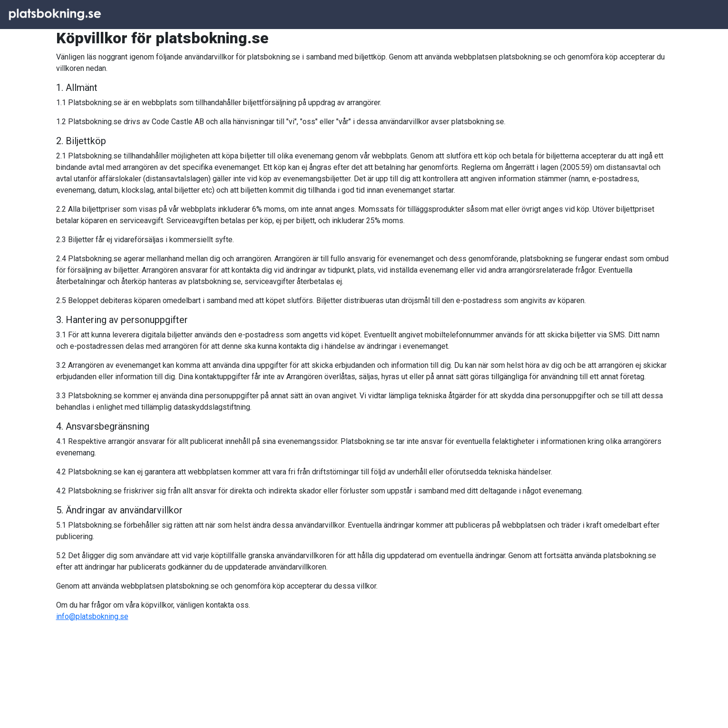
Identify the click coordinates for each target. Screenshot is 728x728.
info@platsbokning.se (92, 616)
